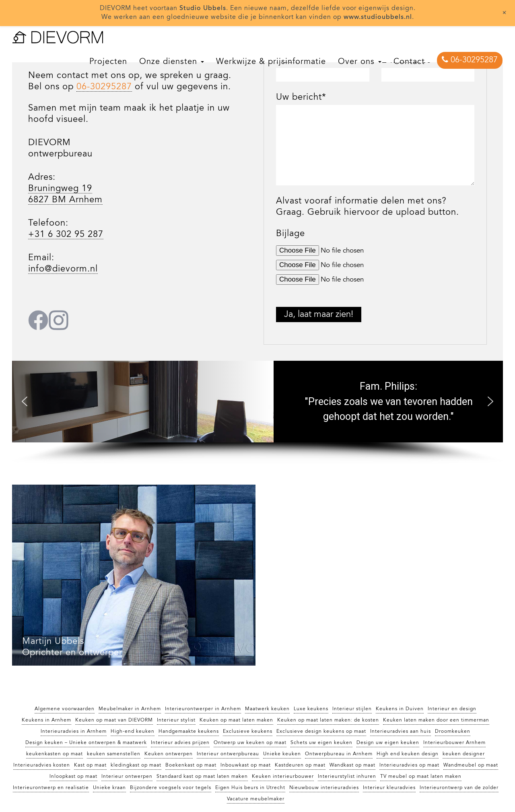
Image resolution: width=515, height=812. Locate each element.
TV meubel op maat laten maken (421, 777)
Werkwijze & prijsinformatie (271, 62)
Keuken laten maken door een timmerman (436, 720)
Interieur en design (452, 709)
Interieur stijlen (352, 709)
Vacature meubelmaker (256, 799)
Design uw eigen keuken (388, 743)
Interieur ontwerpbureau (228, 754)
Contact (409, 62)
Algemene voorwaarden (65, 709)
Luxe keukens (311, 709)
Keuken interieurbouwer (283, 777)
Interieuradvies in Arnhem (74, 732)
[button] (25, 401)
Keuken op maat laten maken (236, 720)
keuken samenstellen (114, 754)
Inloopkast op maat (73, 777)
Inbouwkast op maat (246, 765)
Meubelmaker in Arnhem (130, 709)
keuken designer (464, 754)
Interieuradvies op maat (409, 765)
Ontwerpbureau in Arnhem (339, 754)
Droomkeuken (453, 732)
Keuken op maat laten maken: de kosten (328, 720)
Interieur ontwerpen (127, 777)
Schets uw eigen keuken (321, 743)
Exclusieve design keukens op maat (321, 732)
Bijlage (290, 234)
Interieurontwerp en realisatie (51, 788)
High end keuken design (408, 754)
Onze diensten (172, 62)
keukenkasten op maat (55, 754)
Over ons (360, 62)
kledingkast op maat (136, 765)
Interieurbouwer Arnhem (454, 743)
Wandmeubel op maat (471, 765)
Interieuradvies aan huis (401, 732)
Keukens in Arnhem (46, 720)
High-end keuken (133, 732)
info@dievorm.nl (63, 269)
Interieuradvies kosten (42, 765)
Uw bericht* (301, 97)
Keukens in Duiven (400, 709)
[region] (257, 413)
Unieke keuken (282, 754)
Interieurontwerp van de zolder (459, 788)
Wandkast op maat (352, 765)
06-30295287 (470, 60)
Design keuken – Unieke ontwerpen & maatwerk (86, 743)
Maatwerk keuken (267, 709)
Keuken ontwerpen (169, 754)
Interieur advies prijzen (180, 743)
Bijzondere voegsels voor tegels (171, 788)
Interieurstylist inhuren (347, 777)
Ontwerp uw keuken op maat (250, 743)
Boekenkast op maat (191, 765)
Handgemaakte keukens (189, 732)
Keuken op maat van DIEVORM (114, 720)
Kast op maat (90, 765)
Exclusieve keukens (248, 732)
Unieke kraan (109, 788)
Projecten (108, 62)
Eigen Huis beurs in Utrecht (250, 788)
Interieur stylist (176, 720)
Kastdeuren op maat (300, 765)
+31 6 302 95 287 (66, 234)
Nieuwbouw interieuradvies (324, 788)
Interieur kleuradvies (389, 788)
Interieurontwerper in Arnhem (203, 709)
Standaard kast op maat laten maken (202, 777)
